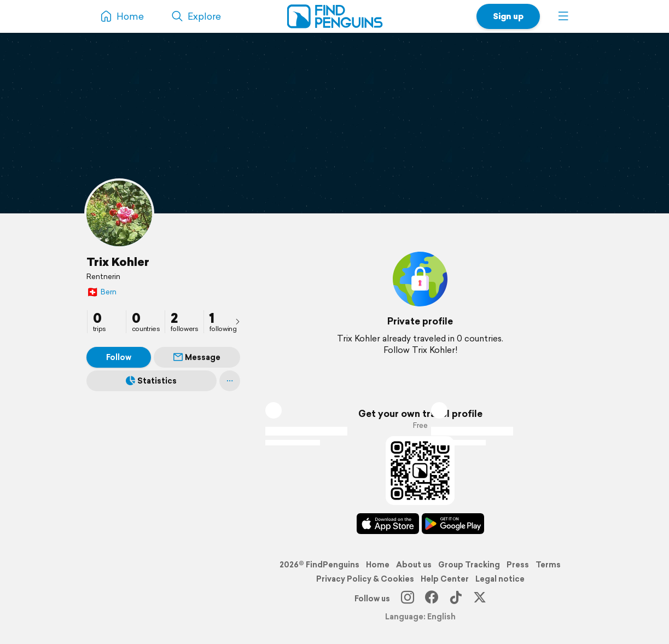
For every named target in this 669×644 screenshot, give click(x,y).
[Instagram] (408, 599)
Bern (101, 292)
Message (197, 357)
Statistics (151, 381)
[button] (563, 16)
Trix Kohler (118, 262)
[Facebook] (432, 599)
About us (414, 565)
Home (378, 565)
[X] (480, 599)
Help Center (445, 579)
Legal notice (500, 579)
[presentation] (237, 321)
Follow (119, 357)
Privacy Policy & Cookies (365, 579)
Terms (548, 565)
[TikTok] (456, 599)
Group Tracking (469, 565)
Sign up (508, 16)
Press (518, 565)
